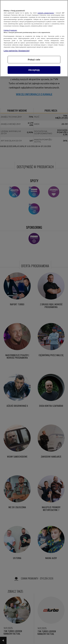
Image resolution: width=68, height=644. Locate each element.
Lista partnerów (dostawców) (17, 51)
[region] (34, 38)
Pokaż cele (34, 60)
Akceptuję (34, 70)
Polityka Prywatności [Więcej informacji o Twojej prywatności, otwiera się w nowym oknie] (10, 30)
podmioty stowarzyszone (46, 13)
